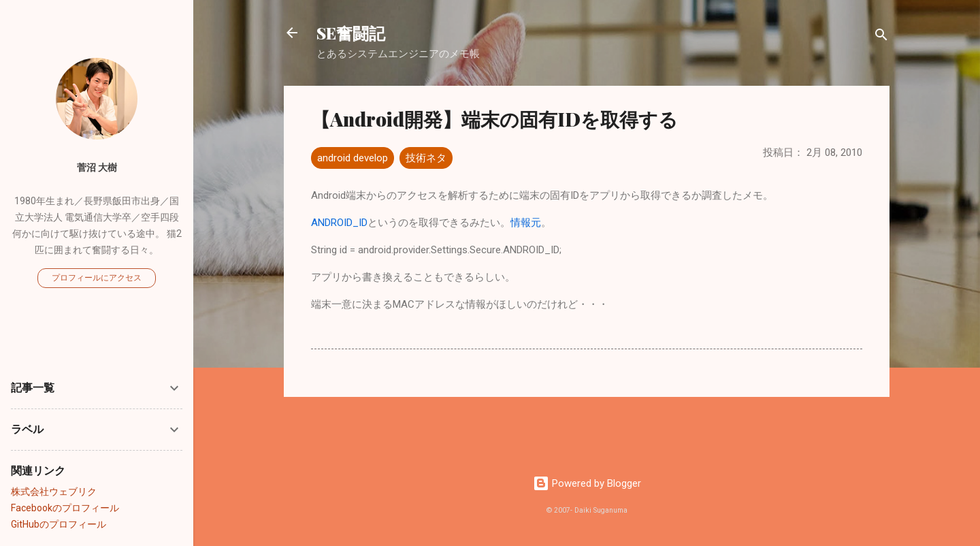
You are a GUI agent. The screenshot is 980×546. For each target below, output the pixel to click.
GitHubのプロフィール (59, 524)
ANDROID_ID (339, 223)
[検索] (881, 37)
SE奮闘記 (351, 33)
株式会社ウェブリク (54, 492)
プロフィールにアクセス (97, 278)
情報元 (526, 223)
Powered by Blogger (587, 483)
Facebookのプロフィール (65, 508)
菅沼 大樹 (97, 167)
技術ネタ (426, 158)
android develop (353, 158)
